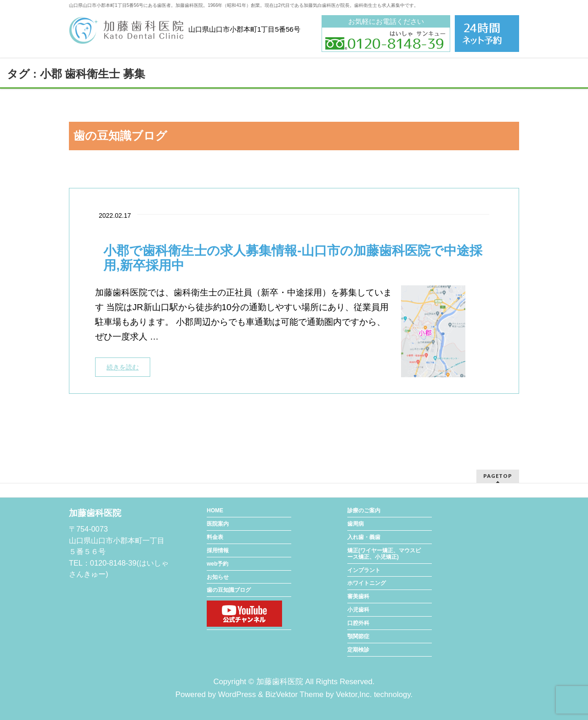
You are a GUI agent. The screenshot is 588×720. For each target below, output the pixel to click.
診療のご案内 (364, 510)
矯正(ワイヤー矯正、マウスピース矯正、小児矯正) (384, 554)
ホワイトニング (367, 583)
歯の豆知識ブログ (229, 590)
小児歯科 (358, 610)
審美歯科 (358, 596)
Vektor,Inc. (354, 694)
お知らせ (218, 577)
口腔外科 (358, 623)
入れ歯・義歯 (364, 537)
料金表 (215, 537)
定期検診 (358, 650)
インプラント (364, 570)
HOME (215, 510)
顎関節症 (358, 636)
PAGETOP (498, 476)
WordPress (237, 694)
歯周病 (356, 524)
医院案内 (218, 524)
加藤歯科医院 (280, 682)
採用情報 (218, 550)
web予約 (218, 564)
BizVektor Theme (294, 694)
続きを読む (123, 367)
